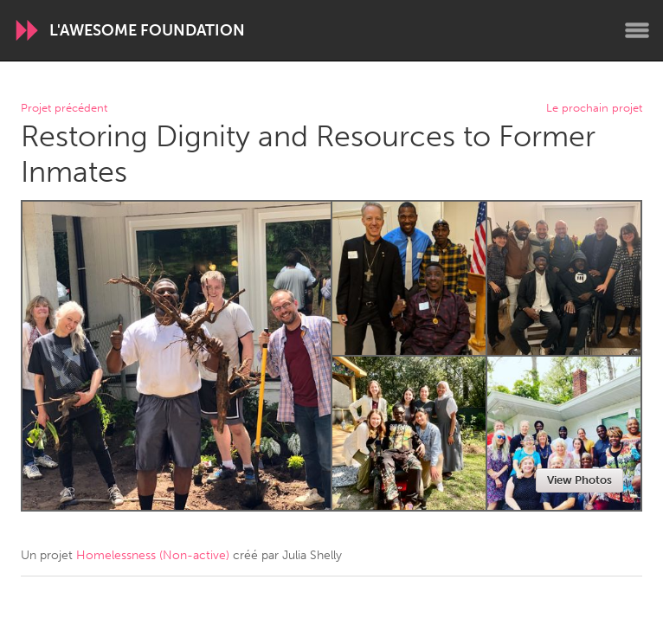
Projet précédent (64, 109)
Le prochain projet (594, 109)
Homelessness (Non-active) (153, 555)
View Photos (579, 480)
